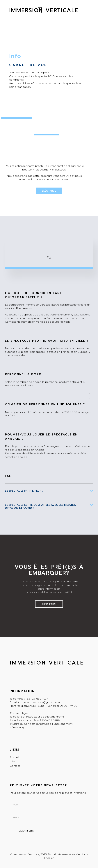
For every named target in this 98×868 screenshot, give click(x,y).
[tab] (49, 494)
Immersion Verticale (47, 663)
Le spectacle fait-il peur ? (24, 491)
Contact (15, 766)
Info (12, 761)
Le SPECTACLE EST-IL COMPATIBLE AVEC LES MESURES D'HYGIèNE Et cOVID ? (40, 506)
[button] (40, 9)
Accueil (14, 757)
